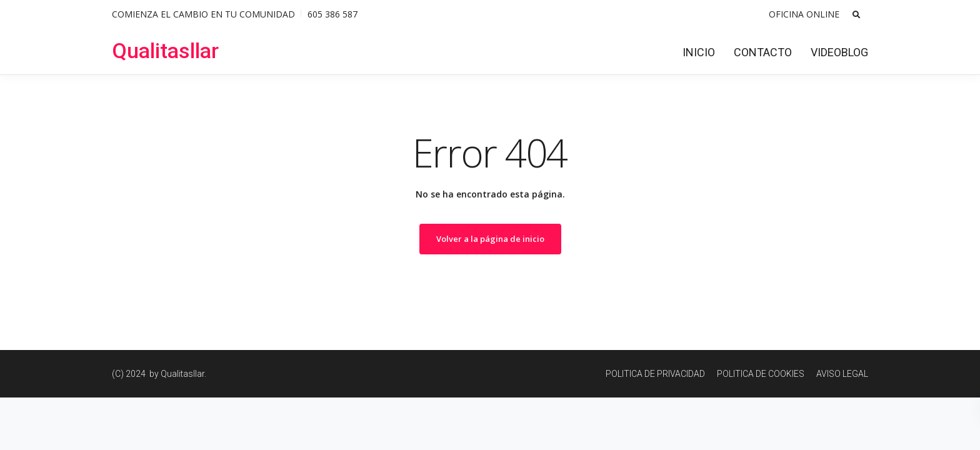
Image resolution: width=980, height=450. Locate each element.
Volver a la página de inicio (490, 239)
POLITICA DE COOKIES (761, 374)
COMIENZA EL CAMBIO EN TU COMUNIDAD (203, 14)
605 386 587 (332, 14)
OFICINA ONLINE (804, 14)
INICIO (699, 52)
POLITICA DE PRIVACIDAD (655, 374)
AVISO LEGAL (842, 374)
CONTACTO (763, 52)
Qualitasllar (165, 51)
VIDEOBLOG (839, 52)
